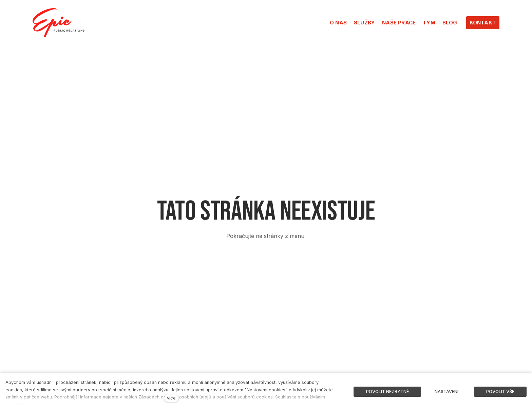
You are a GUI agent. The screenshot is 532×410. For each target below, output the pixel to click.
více (171, 398)
